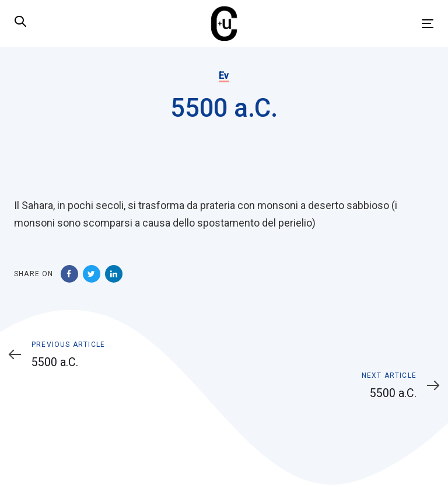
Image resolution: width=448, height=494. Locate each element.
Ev (224, 76)
